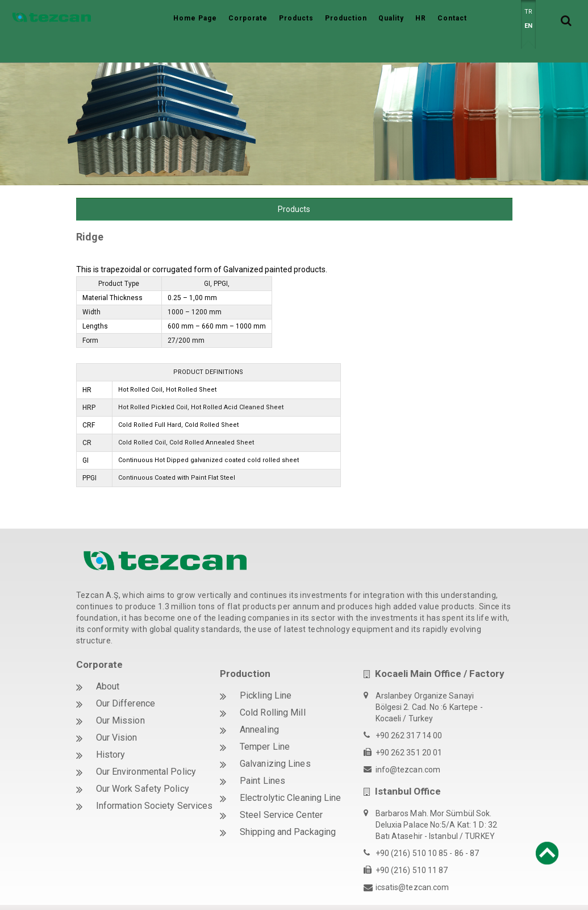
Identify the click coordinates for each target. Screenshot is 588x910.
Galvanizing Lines (275, 738)
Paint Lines (262, 755)
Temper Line (265, 721)
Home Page (195, 18)
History (111, 729)
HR (421, 18)
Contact (452, 18)
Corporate (248, 18)
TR (528, 12)
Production (346, 18)
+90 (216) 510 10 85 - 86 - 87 (428, 828)
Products (296, 18)
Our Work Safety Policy (143, 763)
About (108, 661)
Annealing (259, 704)
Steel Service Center (281, 789)
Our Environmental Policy (146, 746)
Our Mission (120, 695)
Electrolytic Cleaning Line (291, 772)
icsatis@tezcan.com (412, 862)
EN (528, 26)
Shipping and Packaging (288, 806)
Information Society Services (155, 780)
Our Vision (117, 712)
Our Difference (126, 678)
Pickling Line (266, 670)
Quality (391, 18)
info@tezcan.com (408, 744)
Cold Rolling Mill (273, 687)
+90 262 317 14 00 (409, 710)
